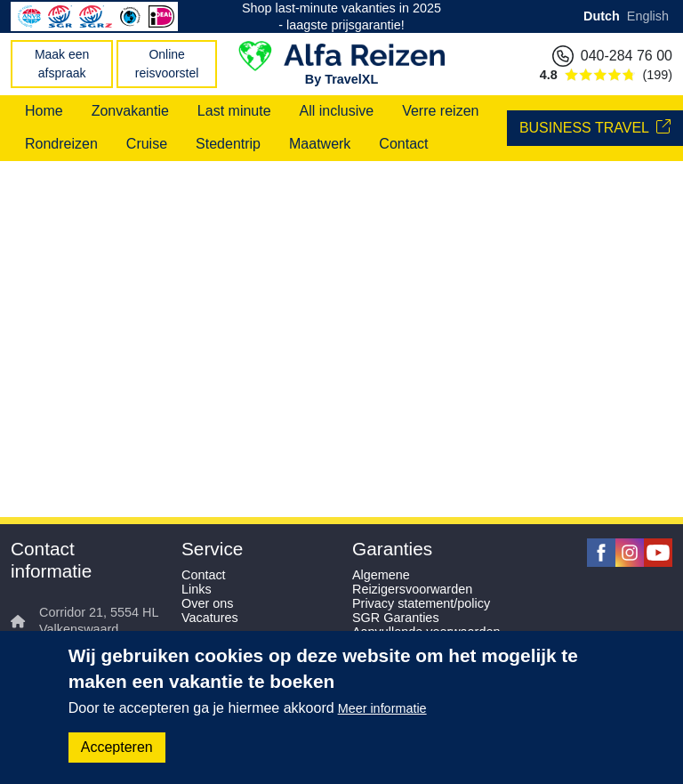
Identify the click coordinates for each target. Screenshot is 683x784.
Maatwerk (320, 144)
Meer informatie (382, 708)
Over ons (207, 603)
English (648, 16)
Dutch (602, 16)
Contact (403, 144)
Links (197, 589)
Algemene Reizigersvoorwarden (412, 582)
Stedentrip (228, 144)
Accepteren (117, 747)
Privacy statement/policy (421, 603)
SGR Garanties (396, 618)
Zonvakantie (130, 111)
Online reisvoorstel (167, 64)
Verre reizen (440, 111)
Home (44, 111)
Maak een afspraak (62, 64)
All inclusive (337, 111)
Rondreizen (61, 144)
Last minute (234, 111)
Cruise (147, 144)
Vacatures (210, 618)
